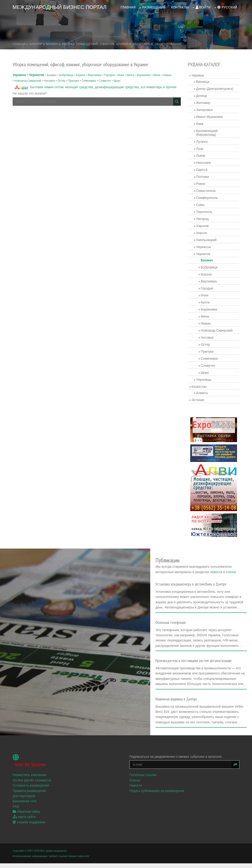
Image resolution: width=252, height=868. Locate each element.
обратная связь (26, 817)
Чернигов (37, 75)
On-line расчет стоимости (32, 785)
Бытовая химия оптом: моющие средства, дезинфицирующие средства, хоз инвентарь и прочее (103, 87)
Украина (19, 75)
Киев (200, 124)
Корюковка (144, 75)
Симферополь (207, 198)
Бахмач (52, 44)
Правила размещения (29, 796)
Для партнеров (24, 801)
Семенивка (89, 81)
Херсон (202, 233)
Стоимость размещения (31, 790)
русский (227, 7)
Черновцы (204, 380)
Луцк (200, 149)
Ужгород (202, 219)
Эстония (198, 400)
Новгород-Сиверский (28, 81)
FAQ (16, 811)
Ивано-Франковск (209, 117)
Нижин (167, 75)
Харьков (202, 226)
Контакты (180, 7)
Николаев (203, 163)
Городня (109, 75)
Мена (157, 75)
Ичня (121, 75)
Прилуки (74, 81)
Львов (201, 156)
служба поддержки (29, 827)
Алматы (202, 393)
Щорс (117, 81)
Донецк (202, 96)
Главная (128, 7)
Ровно (201, 184)
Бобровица (66, 75)
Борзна (81, 75)
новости (217, 572)
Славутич (105, 81)
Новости (136, 790)
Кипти (130, 75)
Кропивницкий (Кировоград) (207, 133)
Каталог (36, 44)
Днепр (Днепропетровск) (215, 89)
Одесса (202, 170)
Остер (61, 81)
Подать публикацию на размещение (157, 796)
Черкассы (203, 247)
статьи (232, 572)
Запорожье (204, 110)
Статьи (135, 785)
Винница (203, 82)
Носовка (49, 81)
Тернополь (204, 212)
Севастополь (206, 191)
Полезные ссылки (143, 780)
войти (203, 7)
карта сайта (24, 822)
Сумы (200, 205)
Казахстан (199, 387)
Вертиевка (95, 75)
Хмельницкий (206, 240)
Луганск (202, 142)
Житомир (203, 103)
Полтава (203, 177)
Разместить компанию (29, 780)
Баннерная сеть (25, 806)
